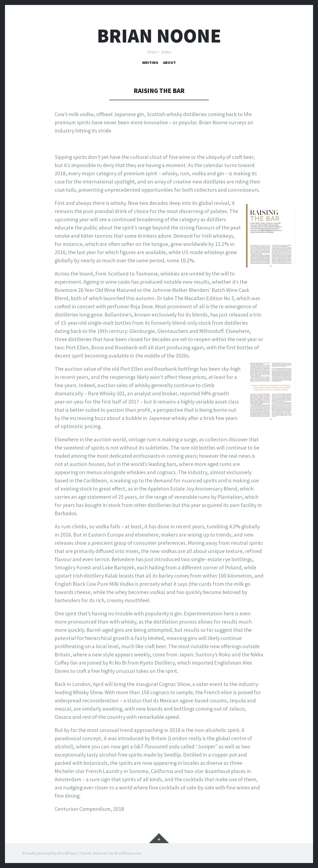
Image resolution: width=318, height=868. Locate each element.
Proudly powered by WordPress (49, 853)
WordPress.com (128, 853)
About (169, 62)
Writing (150, 62)
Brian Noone (159, 36)
